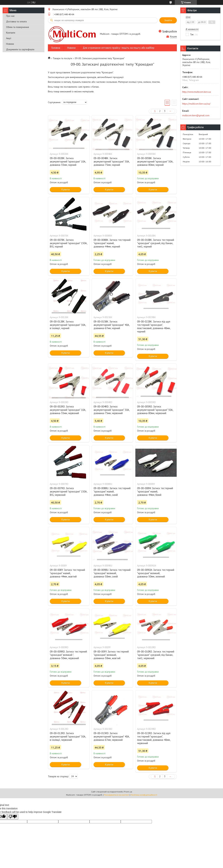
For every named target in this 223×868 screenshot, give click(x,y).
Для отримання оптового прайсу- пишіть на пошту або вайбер (119, 48)
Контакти (11, 33)
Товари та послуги (62, 58)
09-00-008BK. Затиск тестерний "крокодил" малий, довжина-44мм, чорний (112, 243)
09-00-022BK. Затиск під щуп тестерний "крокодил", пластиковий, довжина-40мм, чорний (154, 327)
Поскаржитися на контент (117, 795)
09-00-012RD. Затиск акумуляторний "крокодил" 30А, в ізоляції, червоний (68, 737)
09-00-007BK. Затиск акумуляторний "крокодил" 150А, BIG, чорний (68, 243)
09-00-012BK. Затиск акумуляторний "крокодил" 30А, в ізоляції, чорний (68, 325)
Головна (56, 48)
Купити (66, 189)
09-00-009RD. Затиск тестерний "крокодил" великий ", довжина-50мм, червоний (68, 655)
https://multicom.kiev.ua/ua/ (196, 104)
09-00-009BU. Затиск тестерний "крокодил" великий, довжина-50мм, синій (112, 573)
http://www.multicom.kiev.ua (197, 92)
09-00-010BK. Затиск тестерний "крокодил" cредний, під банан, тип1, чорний (156, 243)
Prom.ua (128, 792)
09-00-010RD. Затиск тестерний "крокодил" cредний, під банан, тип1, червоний (156, 655)
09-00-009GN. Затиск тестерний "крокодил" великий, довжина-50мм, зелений (156, 573)
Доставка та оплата (16, 21)
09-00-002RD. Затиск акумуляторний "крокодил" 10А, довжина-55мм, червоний (68, 410)
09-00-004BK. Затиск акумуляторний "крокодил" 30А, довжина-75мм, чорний (111, 162)
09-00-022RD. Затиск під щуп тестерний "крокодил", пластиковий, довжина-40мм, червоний (154, 738)
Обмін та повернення (18, 27)
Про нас (10, 16)
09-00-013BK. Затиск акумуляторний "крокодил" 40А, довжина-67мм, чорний (111, 325)
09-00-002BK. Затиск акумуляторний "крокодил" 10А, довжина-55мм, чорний (68, 162)
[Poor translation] (13, 817)
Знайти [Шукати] (168, 20)
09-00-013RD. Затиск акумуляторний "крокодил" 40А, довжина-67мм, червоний (111, 737)
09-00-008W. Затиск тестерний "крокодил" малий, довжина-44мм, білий (155, 492)
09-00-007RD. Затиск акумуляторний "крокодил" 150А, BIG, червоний (68, 492)
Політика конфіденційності (144, 795)
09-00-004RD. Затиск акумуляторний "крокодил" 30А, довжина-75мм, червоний (111, 410)
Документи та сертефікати (20, 49)
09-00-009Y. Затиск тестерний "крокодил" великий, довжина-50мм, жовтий (111, 655)
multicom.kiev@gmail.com (196, 115)
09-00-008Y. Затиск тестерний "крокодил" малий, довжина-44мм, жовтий (67, 573)
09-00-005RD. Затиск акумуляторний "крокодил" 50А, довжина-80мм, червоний (155, 410)
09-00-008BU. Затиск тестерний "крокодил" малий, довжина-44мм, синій (112, 492)
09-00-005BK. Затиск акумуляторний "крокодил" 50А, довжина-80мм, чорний (155, 162)
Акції (9, 38)
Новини (10, 44)
